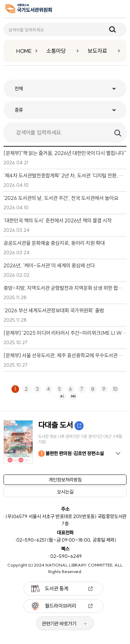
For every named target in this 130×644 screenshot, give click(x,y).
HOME (24, 51)
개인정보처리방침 (65, 480)
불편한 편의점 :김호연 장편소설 (71, 454)
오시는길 (65, 492)
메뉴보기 (120, 9)
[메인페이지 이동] (29, 10)
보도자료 (97, 51)
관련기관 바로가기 (59, 624)
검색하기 (117, 132)
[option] (65, 442)
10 (114, 389)
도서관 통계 (57, 588)
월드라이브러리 (60, 606)
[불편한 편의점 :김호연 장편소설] (65, 442)
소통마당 (56, 51)
